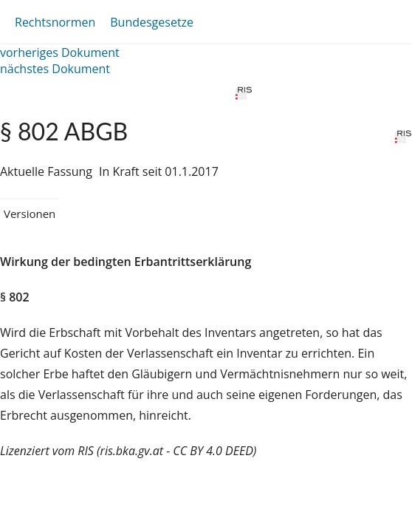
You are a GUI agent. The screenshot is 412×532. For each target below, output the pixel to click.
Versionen (30, 214)
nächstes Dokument (55, 69)
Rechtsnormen (55, 22)
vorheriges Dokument (60, 52)
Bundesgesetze (152, 22)
